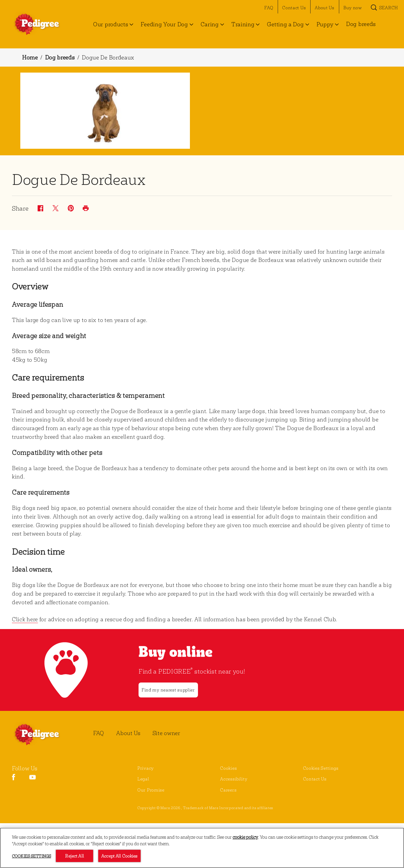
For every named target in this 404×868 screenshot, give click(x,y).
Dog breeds (60, 57)
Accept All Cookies (119, 856)
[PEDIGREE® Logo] (44, 734)
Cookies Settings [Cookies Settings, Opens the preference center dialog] (32, 856)
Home (30, 57)
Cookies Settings (321, 768)
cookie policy (245, 837)
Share (20, 208)
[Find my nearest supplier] (168, 690)
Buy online (176, 651)
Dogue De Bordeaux (108, 57)
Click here (25, 619)
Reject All (74, 856)
